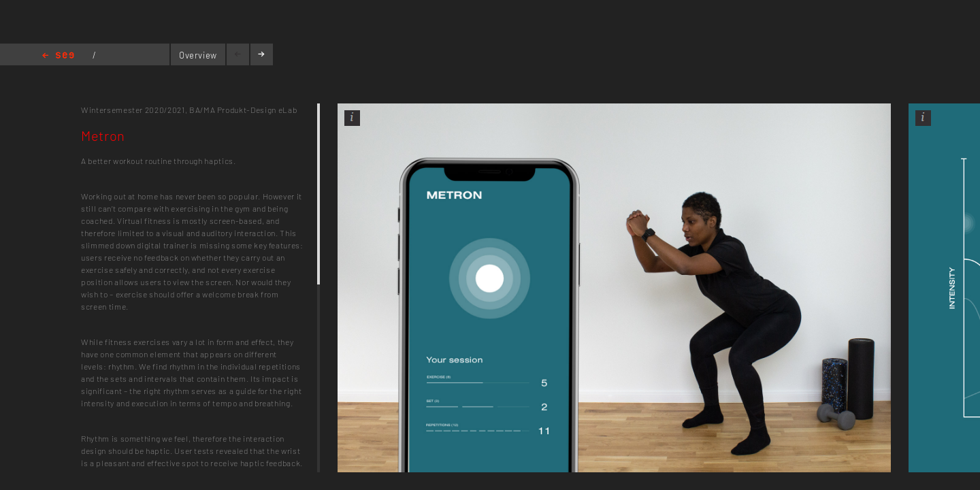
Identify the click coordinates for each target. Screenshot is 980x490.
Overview (198, 55)
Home (58, 56)
